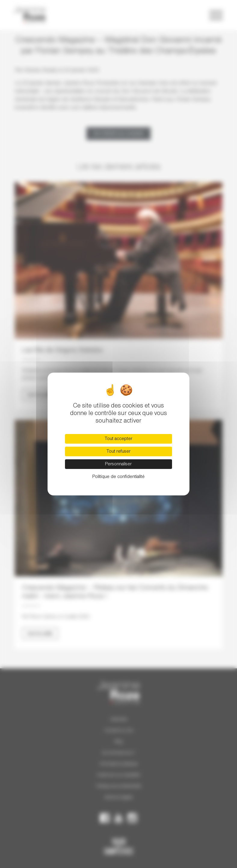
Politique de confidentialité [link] (118, 477)
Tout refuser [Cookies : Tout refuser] (118, 451)
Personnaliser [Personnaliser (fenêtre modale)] (118, 464)
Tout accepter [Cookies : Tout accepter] (118, 439)
